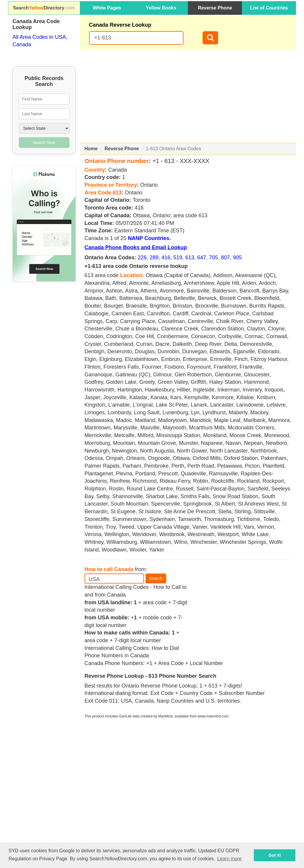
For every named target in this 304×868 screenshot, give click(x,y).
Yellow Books (161, 8)
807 (225, 258)
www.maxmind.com (213, 716)
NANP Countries (149, 238)
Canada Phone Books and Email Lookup (136, 247)
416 (166, 258)
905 (237, 258)
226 (142, 258)
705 (213, 258)
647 (202, 258)
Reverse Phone (215, 8)
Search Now (44, 143)
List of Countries (269, 8)
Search (156, 578)
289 (154, 258)
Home (91, 149)
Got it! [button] (275, 855)
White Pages (107, 8)
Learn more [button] (229, 859)
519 (178, 258)
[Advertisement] (188, 96)
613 (190, 258)
